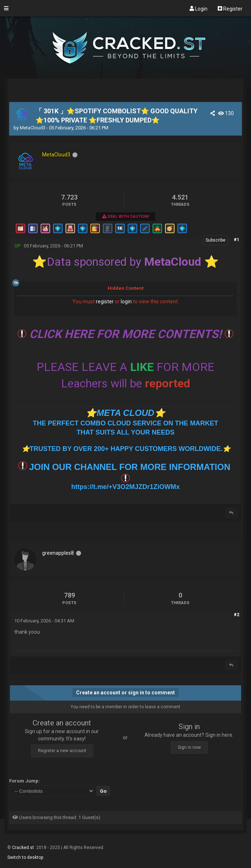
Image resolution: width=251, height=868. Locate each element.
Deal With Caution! (126, 217)
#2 (237, 615)
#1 (237, 240)
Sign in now (189, 747)
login (126, 302)
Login (198, 8)
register (105, 302)
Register (230, 8)
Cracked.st (24, 848)
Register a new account (62, 751)
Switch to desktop (25, 857)
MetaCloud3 (33, 128)
